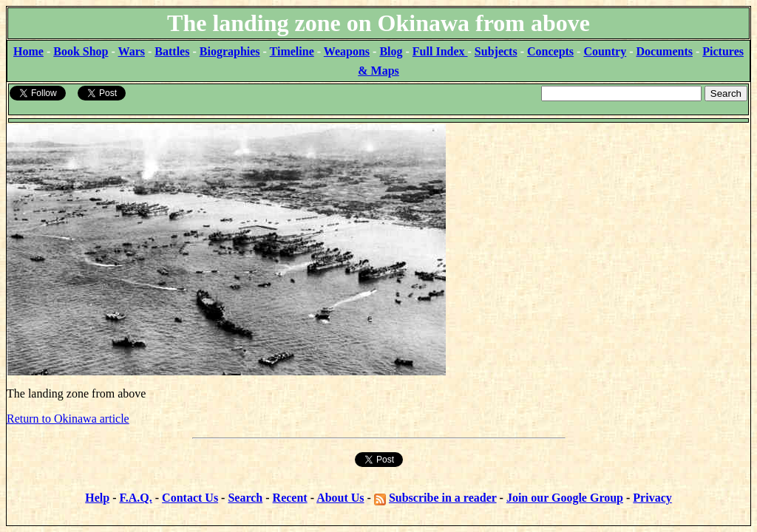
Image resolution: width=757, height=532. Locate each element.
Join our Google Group (565, 498)
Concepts (550, 51)
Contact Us (190, 498)
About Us (340, 498)
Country (605, 51)
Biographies (230, 51)
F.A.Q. (135, 498)
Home (28, 51)
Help (97, 498)
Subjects (496, 51)
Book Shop (81, 51)
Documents (665, 51)
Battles (172, 51)
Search (245, 498)
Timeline (292, 51)
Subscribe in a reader (443, 498)
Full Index (440, 51)
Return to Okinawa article (68, 419)
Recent (290, 498)
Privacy (652, 498)
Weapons (347, 51)
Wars (132, 51)
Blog (391, 51)
